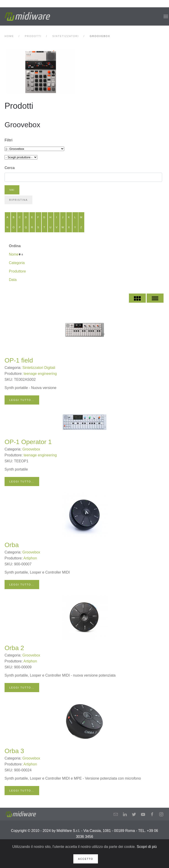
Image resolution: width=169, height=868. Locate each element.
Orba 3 (14, 751)
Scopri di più (147, 847)
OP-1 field (19, 360)
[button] (166, 16)
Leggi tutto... (22, 400)
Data (13, 280)
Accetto (86, 859)
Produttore (17, 271)
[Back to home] (27, 16)
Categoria (17, 263)
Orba (12, 545)
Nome (14, 254)
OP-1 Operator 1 (28, 442)
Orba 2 (14, 648)
